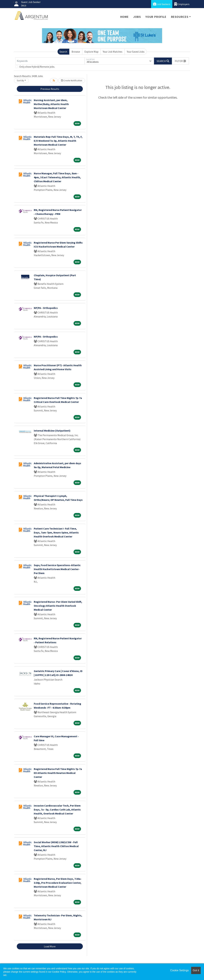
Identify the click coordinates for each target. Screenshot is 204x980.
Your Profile (156, 17)
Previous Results (50, 89)
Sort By (20, 80)
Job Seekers (162, 4)
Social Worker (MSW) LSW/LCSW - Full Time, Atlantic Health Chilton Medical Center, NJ (56, 846)
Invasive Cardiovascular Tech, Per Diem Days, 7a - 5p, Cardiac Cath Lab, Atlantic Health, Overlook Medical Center (57, 809)
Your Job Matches (113, 52)
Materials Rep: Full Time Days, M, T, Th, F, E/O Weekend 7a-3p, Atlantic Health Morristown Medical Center (58, 141)
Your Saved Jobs (136, 52)
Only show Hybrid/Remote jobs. (37, 67)
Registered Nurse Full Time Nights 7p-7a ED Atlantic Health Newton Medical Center (58, 773)
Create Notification (72, 80)
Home (124, 17)
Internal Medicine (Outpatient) (52, 431)
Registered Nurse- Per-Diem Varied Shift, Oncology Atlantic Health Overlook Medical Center (58, 606)
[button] (180, 61)
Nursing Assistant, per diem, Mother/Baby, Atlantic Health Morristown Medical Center (51, 104)
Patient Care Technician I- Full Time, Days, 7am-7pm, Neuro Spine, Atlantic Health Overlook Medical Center (56, 532)
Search (63, 52)
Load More (50, 946)
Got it (196, 970)
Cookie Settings (179, 970)
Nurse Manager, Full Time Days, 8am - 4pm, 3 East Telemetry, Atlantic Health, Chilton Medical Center (57, 177)
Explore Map (91, 52)
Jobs (137, 17)
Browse (76, 52)
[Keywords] (50, 61)
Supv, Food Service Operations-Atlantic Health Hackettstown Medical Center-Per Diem (57, 569)
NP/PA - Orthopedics (46, 308)
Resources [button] (180, 17)
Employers (182, 4)
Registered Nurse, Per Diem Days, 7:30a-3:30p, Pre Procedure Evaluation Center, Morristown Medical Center (58, 883)
